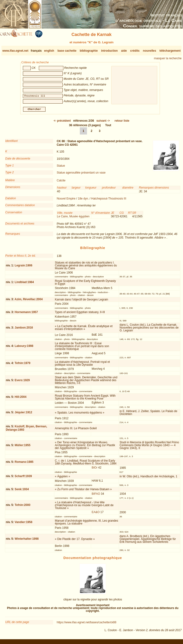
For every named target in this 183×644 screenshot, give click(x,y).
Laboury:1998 (24, 348)
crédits (135, 51)
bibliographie (89, 51)
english (49, 51)
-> (103, 123)
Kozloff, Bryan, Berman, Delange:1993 (26, 430)
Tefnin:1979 (23, 365)
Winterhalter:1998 (27, 541)
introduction (109, 51)
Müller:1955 (23, 447)
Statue (61, 168)
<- (62, 123)
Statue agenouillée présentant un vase (81, 175)
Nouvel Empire (66, 200)
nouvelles (150, 51)
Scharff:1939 (23, 478)
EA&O (96, 514)
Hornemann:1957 (26, 314)
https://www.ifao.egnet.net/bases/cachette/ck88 (86, 624)
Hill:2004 (21, 399)
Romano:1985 (24, 464)
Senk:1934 (22, 491)
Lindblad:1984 (24, 284)
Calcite (61, 182)
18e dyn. (83, 200)
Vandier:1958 (24, 524)
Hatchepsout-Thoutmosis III (109, 200)
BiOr (95, 469)
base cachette (67, 51)
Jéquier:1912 (23, 414)
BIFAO (96, 496)
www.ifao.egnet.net (15, 51)
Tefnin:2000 (23, 507)
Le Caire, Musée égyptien (73, 218)
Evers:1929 (22, 382)
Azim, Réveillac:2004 (29, 301)
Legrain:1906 (24, 267)
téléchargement (170, 51)
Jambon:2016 (24, 329)
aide (124, 51)
